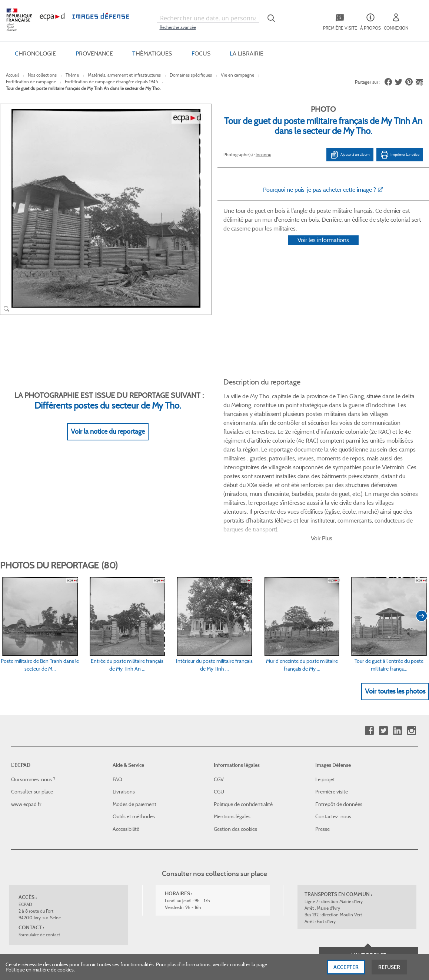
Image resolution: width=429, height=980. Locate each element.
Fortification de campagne (31, 82)
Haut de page (369, 855)
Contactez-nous (333, 717)
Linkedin (397, 631)
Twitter (383, 631)
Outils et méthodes (134, 717)
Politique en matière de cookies (40, 970)
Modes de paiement (134, 704)
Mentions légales (232, 717)
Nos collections (42, 75)
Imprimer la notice (400, 155)
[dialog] (214, 967)
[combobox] (208, 18)
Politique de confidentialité (243, 704)
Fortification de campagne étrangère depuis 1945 (111, 82)
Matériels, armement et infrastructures (124, 75)
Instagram (411, 631)
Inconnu (263, 155)
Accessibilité (126, 729)
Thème (72, 75)
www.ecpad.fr (26, 704)
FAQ (117, 679)
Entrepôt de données (339, 704)
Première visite (332, 692)
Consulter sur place (32, 692)
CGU (219, 692)
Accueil (12, 75)
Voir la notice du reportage (108, 422)
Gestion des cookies (235, 729)
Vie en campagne (237, 75)
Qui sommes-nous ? (33, 679)
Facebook (369, 631)
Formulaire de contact (39, 835)
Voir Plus (322, 438)
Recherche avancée (178, 27)
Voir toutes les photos (395, 591)
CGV (219, 679)
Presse (322, 729)
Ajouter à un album (350, 155)
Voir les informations (323, 250)
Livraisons (124, 692)
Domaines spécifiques (191, 75)
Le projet (325, 679)
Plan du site (207, 899)
